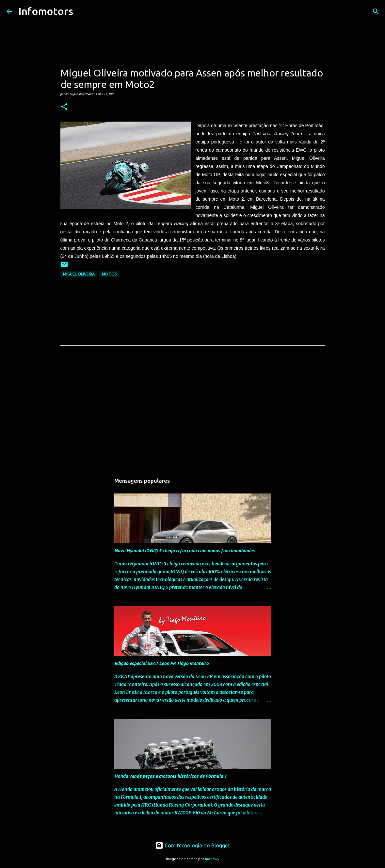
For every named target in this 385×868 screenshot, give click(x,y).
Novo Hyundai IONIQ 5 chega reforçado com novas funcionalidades (184, 551)
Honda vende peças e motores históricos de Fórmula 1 (170, 776)
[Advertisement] (193, 412)
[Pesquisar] (82, 11)
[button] (64, 107)
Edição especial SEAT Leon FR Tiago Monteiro (161, 663)
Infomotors (46, 11)
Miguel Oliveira (79, 274)
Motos (109, 274)
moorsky (212, 859)
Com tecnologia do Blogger (192, 845)
